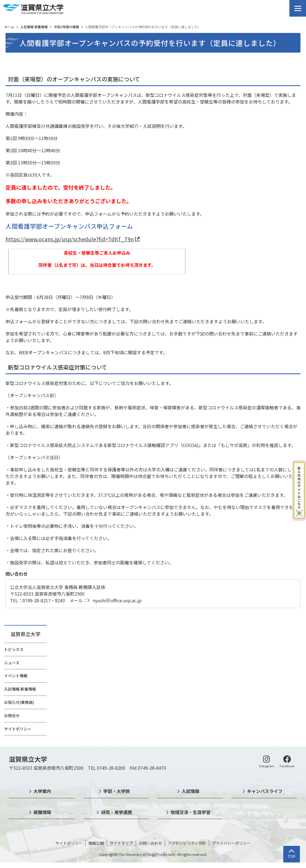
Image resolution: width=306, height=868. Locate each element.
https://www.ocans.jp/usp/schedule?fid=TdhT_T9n (70, 239)
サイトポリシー (18, 729)
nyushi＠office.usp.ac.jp (117, 600)
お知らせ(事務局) (19, 702)
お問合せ (12, 715)
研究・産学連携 (117, 812)
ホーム (9, 27)
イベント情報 (16, 676)
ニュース (12, 663)
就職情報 (42, 812)
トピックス (14, 649)
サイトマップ (121, 843)
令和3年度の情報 (66, 27)
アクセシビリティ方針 (187, 843)
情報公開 (96, 843)
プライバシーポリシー (231, 843)
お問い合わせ (150, 843)
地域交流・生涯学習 (191, 812)
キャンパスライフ (265, 791)
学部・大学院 (117, 791)
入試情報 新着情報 (34, 27)
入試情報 (191, 791)
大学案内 (42, 791)
